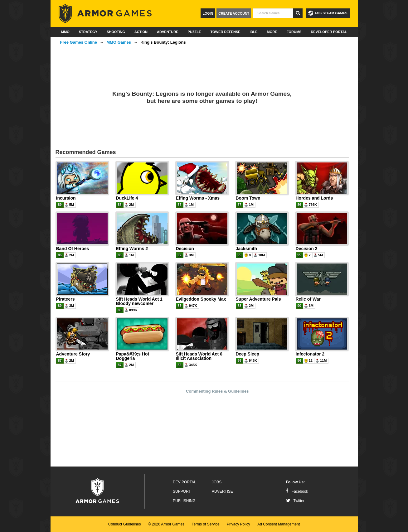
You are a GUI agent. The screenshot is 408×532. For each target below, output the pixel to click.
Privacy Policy (238, 524)
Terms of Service (205, 524)
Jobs (217, 482)
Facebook (297, 491)
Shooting (116, 32)
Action (141, 32)
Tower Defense (225, 32)
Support (182, 491)
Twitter (295, 501)
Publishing (184, 501)
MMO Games (119, 42)
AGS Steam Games (328, 13)
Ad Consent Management (279, 524)
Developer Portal (329, 32)
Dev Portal (185, 482)
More (272, 32)
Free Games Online (79, 42)
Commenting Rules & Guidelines (217, 391)
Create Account (234, 13)
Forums (294, 32)
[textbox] (273, 13)
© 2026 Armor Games (166, 524)
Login (208, 13)
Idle (254, 32)
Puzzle (194, 32)
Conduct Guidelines (125, 524)
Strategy (88, 32)
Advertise (222, 491)
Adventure (168, 32)
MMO (65, 32)
